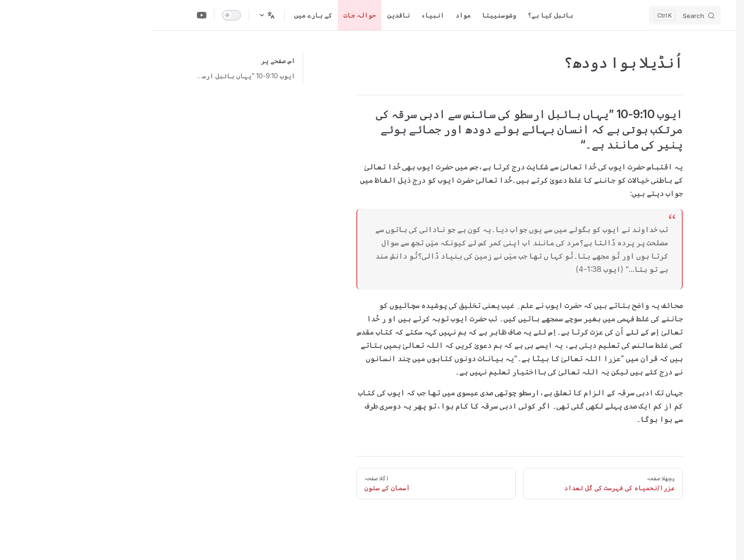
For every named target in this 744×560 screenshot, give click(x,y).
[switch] (80, 15)
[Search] (533, 15)
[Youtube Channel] (50, 15)
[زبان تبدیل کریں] (115, 15)
